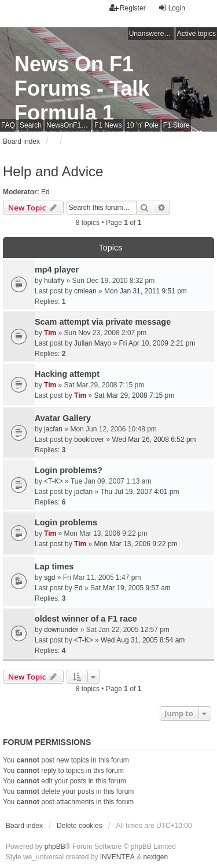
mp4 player (57, 270)
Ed (45, 192)
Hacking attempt (67, 374)
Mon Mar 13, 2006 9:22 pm (136, 544)
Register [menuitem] (128, 8)
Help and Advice (53, 171)
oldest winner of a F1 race (86, 619)
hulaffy (54, 281)
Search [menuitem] (31, 125)
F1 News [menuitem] (108, 125)
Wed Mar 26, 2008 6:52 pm (154, 440)
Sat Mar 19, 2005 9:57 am (130, 588)
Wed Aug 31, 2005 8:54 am (143, 640)
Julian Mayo (93, 343)
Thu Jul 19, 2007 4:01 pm (139, 492)
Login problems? (69, 470)
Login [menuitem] (172, 8)
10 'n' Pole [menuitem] (142, 125)
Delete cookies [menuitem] (80, 826)
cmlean (85, 291)
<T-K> (54, 481)
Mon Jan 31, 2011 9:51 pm (146, 291)
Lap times (54, 566)
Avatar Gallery (63, 418)
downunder (61, 630)
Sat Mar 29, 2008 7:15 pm (135, 395)
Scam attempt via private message (103, 322)
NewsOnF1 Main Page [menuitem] (69, 125)
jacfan (53, 429)
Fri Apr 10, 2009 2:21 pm (157, 343)
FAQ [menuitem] (8, 125)
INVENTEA (117, 857)
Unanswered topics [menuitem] (151, 34)
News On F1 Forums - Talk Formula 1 (82, 88)
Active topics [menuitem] (196, 34)
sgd (49, 578)
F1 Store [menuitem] (176, 125)
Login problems (66, 522)
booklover (89, 440)
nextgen (155, 857)
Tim (50, 333)
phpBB (55, 847)
